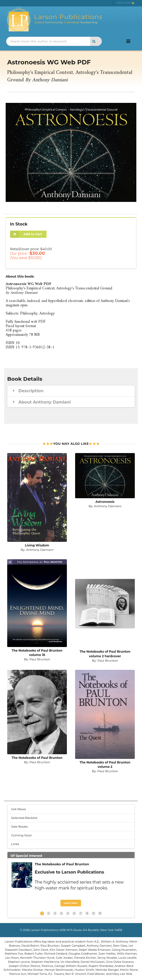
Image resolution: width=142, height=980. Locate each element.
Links (15, 844)
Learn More (71, 903)
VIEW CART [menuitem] (126, 3)
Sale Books (19, 826)
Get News (19, 809)
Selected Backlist (24, 818)
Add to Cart (26, 234)
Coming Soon (22, 835)
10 (100, 913)
